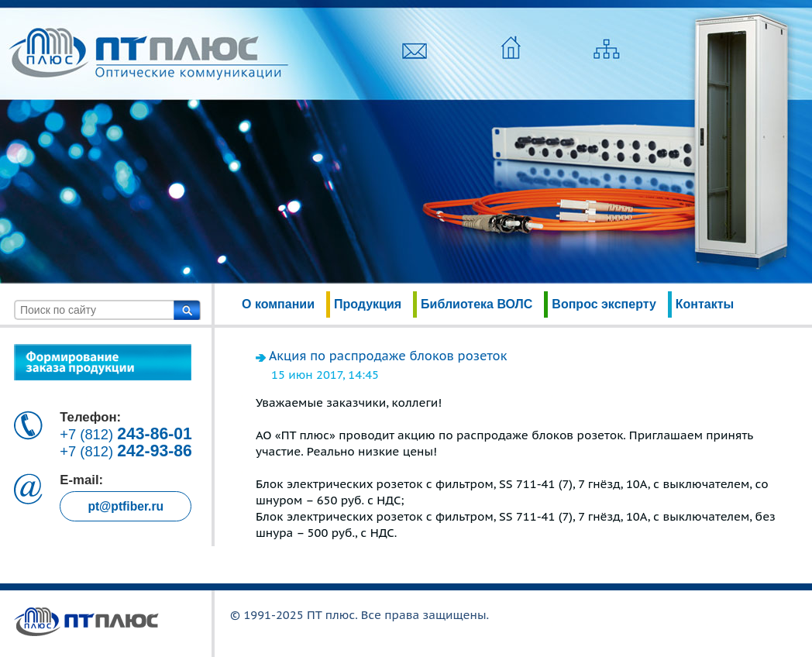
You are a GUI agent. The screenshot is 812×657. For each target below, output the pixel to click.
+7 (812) (126, 434)
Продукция (368, 304)
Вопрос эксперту (604, 304)
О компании (278, 304)
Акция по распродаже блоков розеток (388, 356)
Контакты (705, 304)
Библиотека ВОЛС (477, 304)
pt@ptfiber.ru (126, 506)
